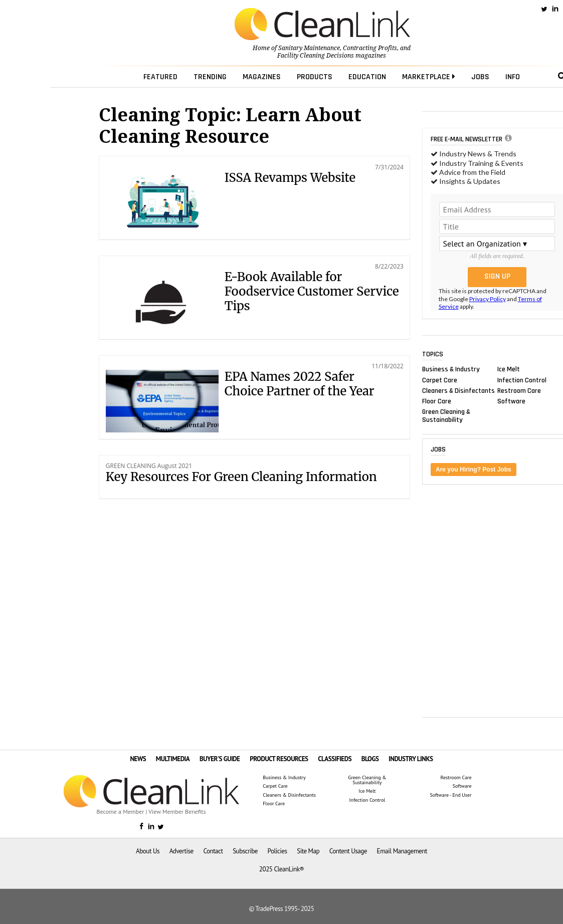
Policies (277, 851)
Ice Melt (509, 369)
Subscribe (245, 851)
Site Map (308, 851)
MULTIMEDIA (173, 759)
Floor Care (437, 401)
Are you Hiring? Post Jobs (474, 470)
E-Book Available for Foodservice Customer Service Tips (312, 291)
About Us (148, 851)
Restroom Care (519, 390)
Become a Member (121, 812)
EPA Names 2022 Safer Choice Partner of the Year (300, 384)
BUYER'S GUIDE (220, 759)
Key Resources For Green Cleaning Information (241, 477)
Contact (213, 851)
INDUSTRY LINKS (411, 759)
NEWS (138, 759)
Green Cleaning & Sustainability (446, 416)
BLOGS (370, 759)
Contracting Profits (370, 48)
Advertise (181, 851)
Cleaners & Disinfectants (458, 390)
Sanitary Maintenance (309, 48)
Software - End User (450, 795)
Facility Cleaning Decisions (316, 56)
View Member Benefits (177, 812)
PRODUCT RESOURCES (279, 759)
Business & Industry (451, 369)
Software (511, 401)
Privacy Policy (488, 299)
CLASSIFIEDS (335, 759)
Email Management (402, 851)
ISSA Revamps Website (290, 178)
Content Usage (348, 851)
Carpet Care (440, 380)
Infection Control (522, 380)
